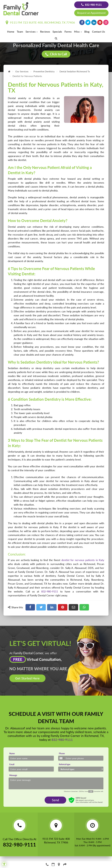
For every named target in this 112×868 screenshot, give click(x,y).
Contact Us (99, 32)
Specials (57, 32)
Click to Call (56, 54)
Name (12, 753)
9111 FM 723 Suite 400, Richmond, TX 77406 (40, 22)
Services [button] (32, 32)
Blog (87, 32)
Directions (59, 864)
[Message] (56, 783)
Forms (68, 32)
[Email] (31, 769)
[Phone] (81, 758)
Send (55, 800)
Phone (62, 753)
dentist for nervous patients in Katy (83, 560)
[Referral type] (81, 769)
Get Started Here (27, 678)
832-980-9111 (91, 5)
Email (12, 764)
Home (11, 32)
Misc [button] (78, 32)
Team (20, 32)
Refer (65, 864)
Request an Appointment (91, 13)
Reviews (45, 32)
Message (13, 775)
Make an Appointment (53, 864)
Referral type (65, 764)
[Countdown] (91, 791)
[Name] (31, 758)
